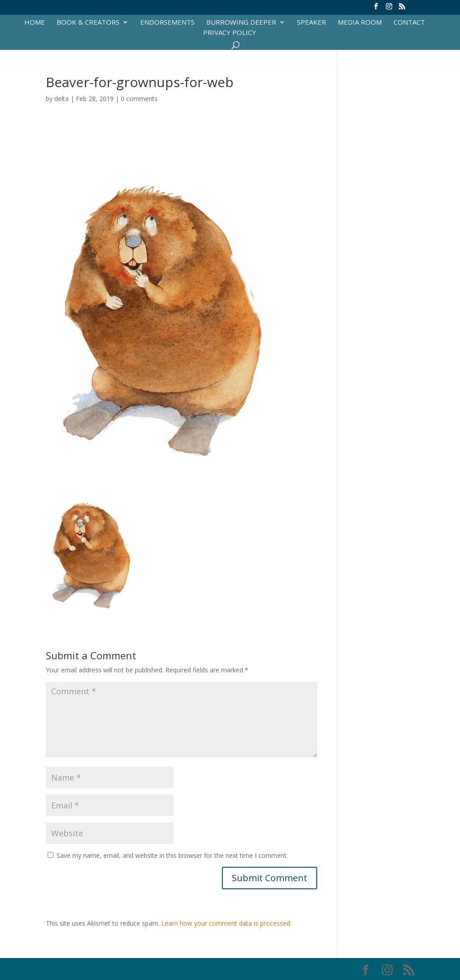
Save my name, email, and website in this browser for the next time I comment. (172, 855)
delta (62, 99)
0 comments (139, 99)
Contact (409, 23)
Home (35, 23)
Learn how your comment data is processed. (226, 923)
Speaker (312, 23)
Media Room (360, 23)
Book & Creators (88, 23)
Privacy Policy (230, 33)
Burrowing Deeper (241, 23)
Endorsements (167, 23)
